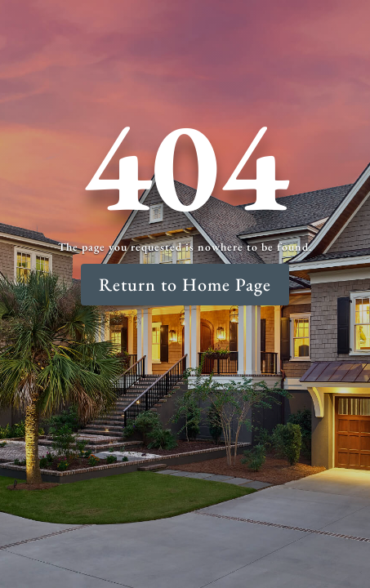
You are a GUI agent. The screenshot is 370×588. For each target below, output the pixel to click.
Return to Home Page (185, 285)
